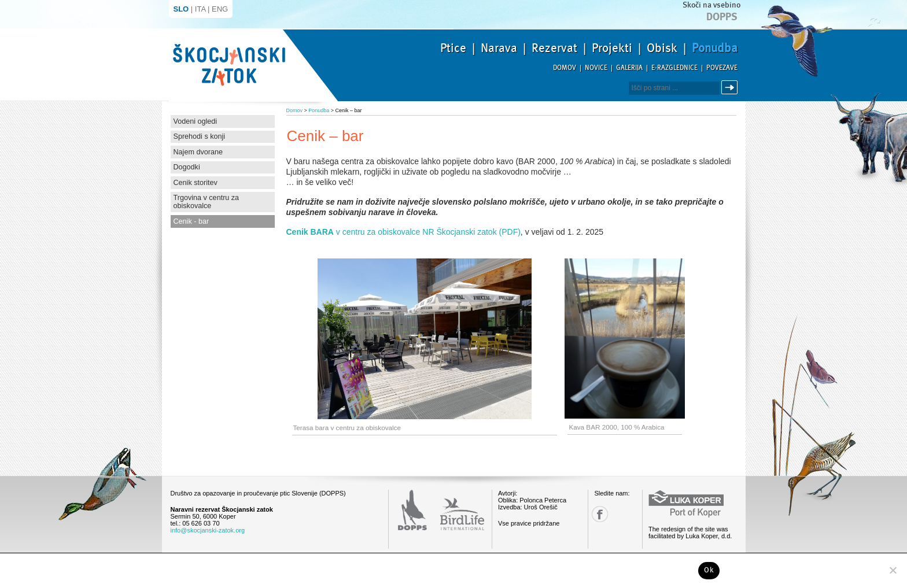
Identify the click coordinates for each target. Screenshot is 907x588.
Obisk (662, 48)
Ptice (453, 48)
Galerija (629, 68)
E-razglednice (674, 68)
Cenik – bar (349, 110)
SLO (181, 9)
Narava (499, 48)
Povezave (722, 68)
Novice (596, 68)
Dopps (722, 17)
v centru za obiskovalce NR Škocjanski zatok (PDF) (403, 232)
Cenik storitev (196, 183)
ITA (200, 9)
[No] (893, 570)
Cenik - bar (191, 221)
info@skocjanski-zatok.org (208, 530)
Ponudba (715, 48)
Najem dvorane (198, 152)
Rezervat (554, 48)
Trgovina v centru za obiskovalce (207, 202)
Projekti (612, 48)
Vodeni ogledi (196, 121)
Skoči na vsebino (711, 5)
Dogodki (187, 167)
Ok (709, 570)
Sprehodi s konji (200, 136)
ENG (220, 9)
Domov (565, 68)
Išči (731, 88)
